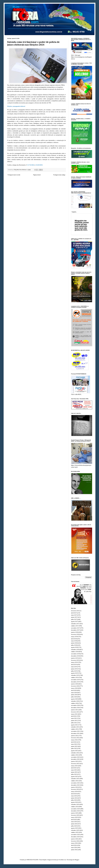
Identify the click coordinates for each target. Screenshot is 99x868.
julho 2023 (74, 774)
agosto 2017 (75, 622)
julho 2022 (74, 749)
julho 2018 (74, 645)
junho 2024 (74, 798)
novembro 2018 (76, 654)
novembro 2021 (76, 731)
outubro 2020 (75, 703)
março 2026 (74, 843)
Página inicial (37, 175)
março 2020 (74, 688)
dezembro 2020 (75, 708)
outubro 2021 (75, 729)
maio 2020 (74, 693)
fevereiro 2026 (75, 841)
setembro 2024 (75, 805)
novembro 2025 (76, 835)
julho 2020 (74, 697)
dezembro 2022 (75, 759)
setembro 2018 (75, 650)
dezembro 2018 (75, 656)
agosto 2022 (75, 751)
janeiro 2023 (75, 761)
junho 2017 (74, 617)
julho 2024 (74, 800)
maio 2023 (74, 770)
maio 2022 (74, 744)
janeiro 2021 (75, 710)
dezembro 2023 (75, 785)
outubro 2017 (75, 626)
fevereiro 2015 (75, 611)
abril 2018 (74, 639)
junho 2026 (74, 850)
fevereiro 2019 (75, 660)
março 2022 (74, 740)
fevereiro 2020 (75, 686)
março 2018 (74, 637)
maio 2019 (74, 667)
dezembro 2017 (75, 630)
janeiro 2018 (75, 632)
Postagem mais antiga (59, 175)
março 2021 (74, 714)
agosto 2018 (75, 647)
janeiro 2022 (75, 736)
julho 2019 (74, 671)
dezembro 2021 (75, 734)
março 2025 (74, 817)
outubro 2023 (75, 781)
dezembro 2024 (75, 811)
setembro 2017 (75, 624)
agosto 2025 (75, 828)
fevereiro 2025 (75, 815)
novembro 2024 (76, 809)
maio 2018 (74, 641)
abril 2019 (74, 665)
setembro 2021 (75, 727)
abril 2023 (74, 768)
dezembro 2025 (75, 837)
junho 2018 (74, 643)
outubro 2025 (75, 832)
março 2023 (74, 766)
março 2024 (74, 792)
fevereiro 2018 (75, 634)
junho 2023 (74, 772)
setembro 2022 (75, 753)
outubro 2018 (75, 652)
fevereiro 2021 (75, 712)
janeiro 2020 (75, 684)
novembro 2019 (76, 680)
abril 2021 (74, 716)
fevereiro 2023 (75, 764)
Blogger (77, 860)
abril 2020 (74, 690)
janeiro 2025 (75, 813)
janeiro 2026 (75, 839)
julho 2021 (74, 723)
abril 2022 (74, 742)
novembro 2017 (76, 628)
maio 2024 (74, 796)
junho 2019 (74, 669)
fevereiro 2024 (75, 789)
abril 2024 (74, 794)
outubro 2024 (75, 807)
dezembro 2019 (75, 682)
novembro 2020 (76, 705)
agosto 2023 (75, 777)
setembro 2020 (75, 701)
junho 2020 (74, 695)
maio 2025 (74, 822)
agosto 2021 (75, 725)
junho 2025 (74, 824)
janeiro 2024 (75, 787)
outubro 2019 (75, 678)
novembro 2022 (76, 757)
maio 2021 (74, 718)
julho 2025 (74, 826)
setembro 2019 (75, 675)
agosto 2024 (75, 802)
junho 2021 (74, 721)
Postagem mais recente (14, 175)
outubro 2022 (75, 755)
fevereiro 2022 (75, 738)
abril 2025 (74, 820)
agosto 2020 (75, 699)
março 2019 (74, 662)
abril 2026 (74, 845)
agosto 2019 (75, 673)
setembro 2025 (75, 830)
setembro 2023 (75, 779)
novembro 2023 (76, 783)
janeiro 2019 (75, 658)
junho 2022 (74, 746)
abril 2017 (74, 613)
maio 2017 (74, 615)
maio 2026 (74, 848)
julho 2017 (74, 619)
